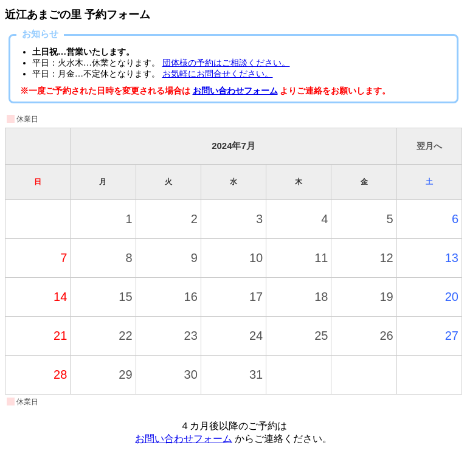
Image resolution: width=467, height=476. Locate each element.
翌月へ (429, 146)
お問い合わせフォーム (235, 91)
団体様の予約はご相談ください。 (226, 63)
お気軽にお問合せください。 (218, 74)
